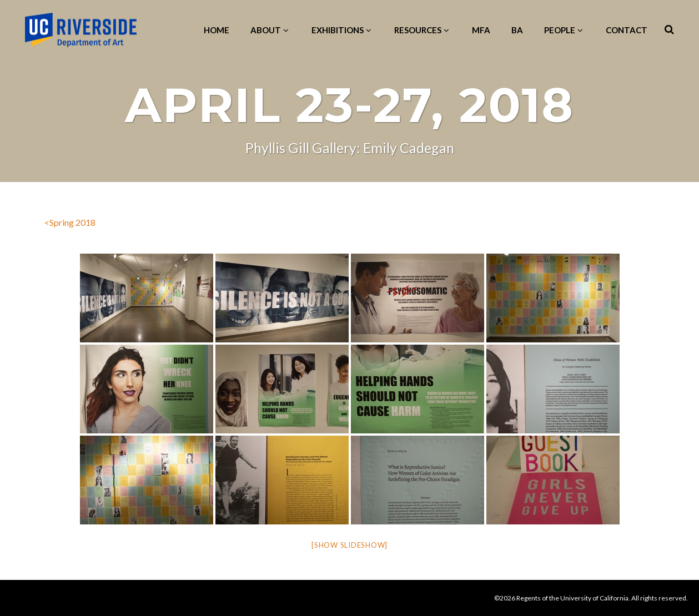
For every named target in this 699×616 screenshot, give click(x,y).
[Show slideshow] (349, 545)
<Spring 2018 (70, 222)
